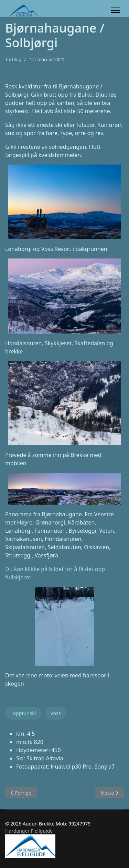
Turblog (13, 59)
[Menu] (115, 10)
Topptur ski (23, 713)
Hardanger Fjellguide (29, 831)
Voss (55, 713)
